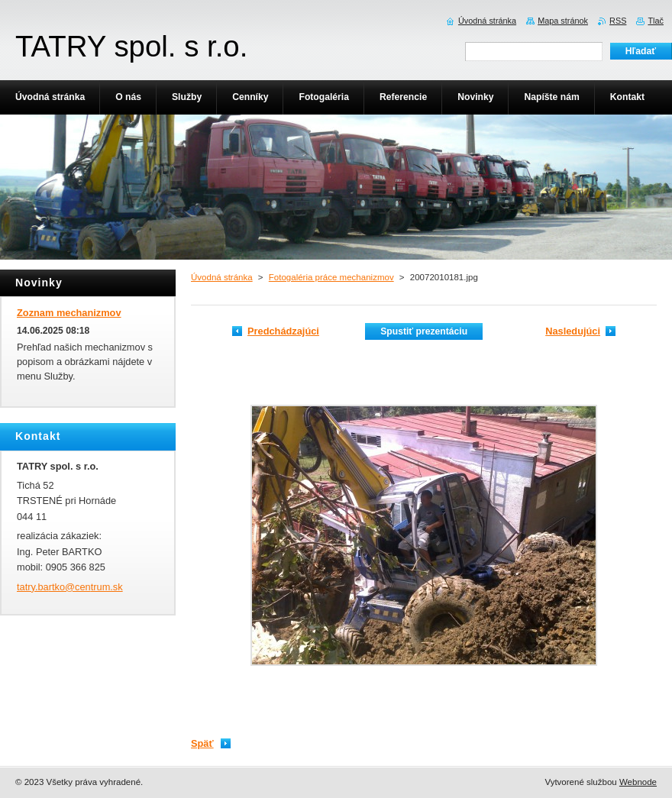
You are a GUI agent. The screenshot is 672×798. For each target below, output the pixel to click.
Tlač (656, 21)
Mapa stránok (563, 21)
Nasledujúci (573, 331)
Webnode (638, 782)
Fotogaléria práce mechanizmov (331, 277)
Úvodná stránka (222, 277)
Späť (202, 743)
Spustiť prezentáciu (424, 331)
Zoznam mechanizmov (69, 313)
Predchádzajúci (283, 331)
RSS (618, 21)
